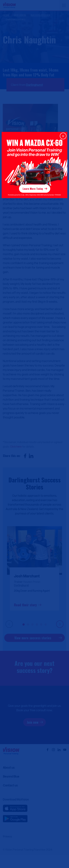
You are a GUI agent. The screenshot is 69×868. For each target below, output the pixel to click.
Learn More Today (33, 189)
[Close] (63, 136)
